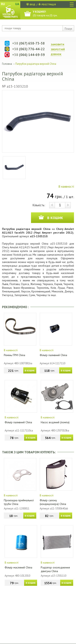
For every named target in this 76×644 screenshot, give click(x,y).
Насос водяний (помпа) (55, 422)
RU (3, 4)
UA (17, 4)
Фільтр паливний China (53, 355)
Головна (7, 64)
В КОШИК (30, 371)
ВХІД (32, 4)
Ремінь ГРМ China (14, 355)
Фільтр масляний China (18, 567)
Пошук (68, 29)
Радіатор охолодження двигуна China (55, 569)
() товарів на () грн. (45, 14)
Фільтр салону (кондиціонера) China (53, 502)
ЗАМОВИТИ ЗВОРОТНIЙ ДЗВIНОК (58, 49)
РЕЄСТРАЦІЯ (49, 4)
